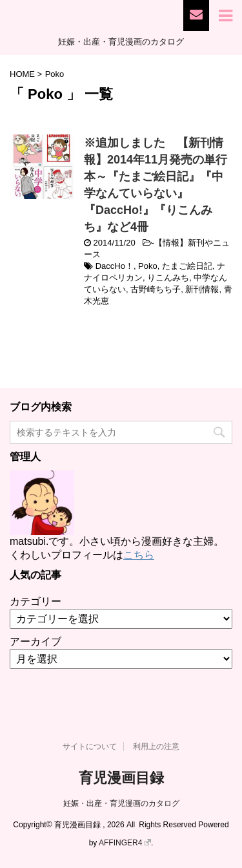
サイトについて (90, 746)
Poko (148, 266)
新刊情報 (202, 289)
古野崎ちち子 (156, 289)
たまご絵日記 (187, 266)
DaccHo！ (115, 266)
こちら (139, 555)
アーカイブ (35, 641)
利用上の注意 (156, 746)
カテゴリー (35, 601)
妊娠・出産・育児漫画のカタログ (121, 803)
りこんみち (168, 278)
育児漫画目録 (121, 778)
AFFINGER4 (125, 843)
